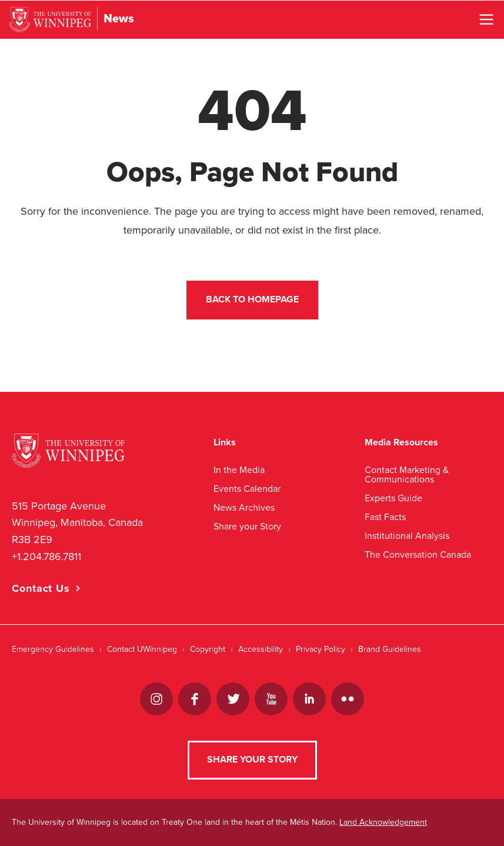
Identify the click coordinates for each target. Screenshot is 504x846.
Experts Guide (393, 498)
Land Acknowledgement (383, 822)
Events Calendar (247, 489)
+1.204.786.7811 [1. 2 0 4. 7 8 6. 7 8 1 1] (46, 557)
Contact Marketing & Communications (407, 474)
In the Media (239, 470)
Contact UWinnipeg (142, 649)
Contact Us (41, 588)
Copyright (208, 649)
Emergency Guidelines (53, 649)
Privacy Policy (321, 649)
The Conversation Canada (418, 554)
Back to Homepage (252, 299)
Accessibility (261, 649)
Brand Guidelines (390, 649)
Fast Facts (385, 517)
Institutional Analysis (407, 536)
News (119, 19)
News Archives (244, 507)
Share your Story (247, 526)
